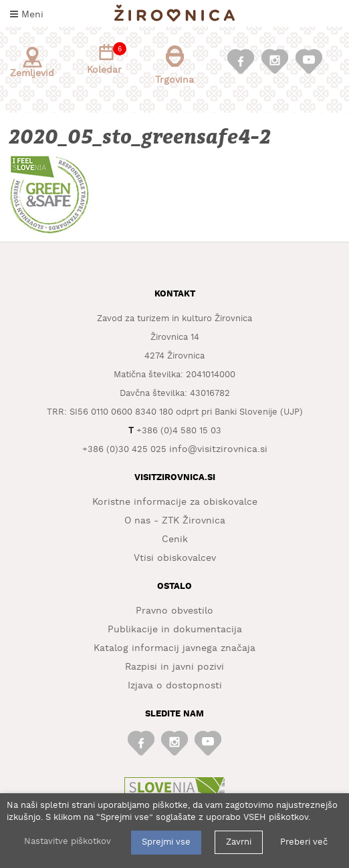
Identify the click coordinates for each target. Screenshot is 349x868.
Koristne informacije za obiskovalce (175, 502)
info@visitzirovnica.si (218, 449)
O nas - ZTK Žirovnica (175, 521)
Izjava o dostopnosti (175, 686)
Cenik (175, 539)
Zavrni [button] (239, 842)
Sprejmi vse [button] (166, 842)
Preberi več (304, 842)
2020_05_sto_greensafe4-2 (141, 137)
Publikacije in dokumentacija (175, 630)
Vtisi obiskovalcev (175, 558)
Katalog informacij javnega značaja (174, 648)
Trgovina (174, 65)
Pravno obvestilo (174, 611)
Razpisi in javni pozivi (174, 667)
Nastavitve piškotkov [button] (68, 842)
